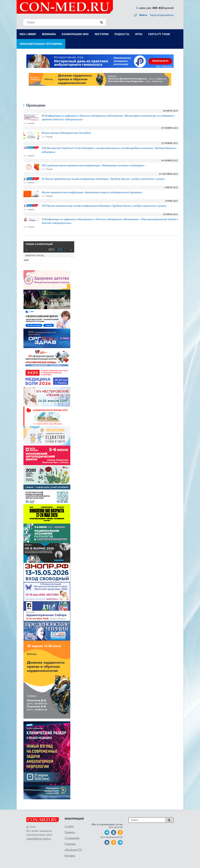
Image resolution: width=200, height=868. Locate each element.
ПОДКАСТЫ (122, 34)
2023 (60, 249)
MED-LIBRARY (28, 34)
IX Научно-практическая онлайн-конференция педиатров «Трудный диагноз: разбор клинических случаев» (103, 179)
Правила (70, 832)
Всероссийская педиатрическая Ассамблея (66, 133)
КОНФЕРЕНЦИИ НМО (75, 34)
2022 (51, 249)
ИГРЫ (139, 34)
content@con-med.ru (39, 839)
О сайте (69, 826)
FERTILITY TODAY (159, 34)
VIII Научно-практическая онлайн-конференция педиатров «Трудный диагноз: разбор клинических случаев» (104, 206)
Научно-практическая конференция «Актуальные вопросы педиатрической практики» (92, 192)
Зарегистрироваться (162, 15)
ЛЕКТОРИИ (102, 34)
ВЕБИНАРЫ (49, 34)
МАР (26, 260)
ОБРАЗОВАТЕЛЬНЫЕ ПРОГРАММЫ (41, 44)
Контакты (70, 856)
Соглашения (72, 838)
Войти (143, 15)
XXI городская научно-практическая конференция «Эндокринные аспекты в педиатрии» (93, 165)
